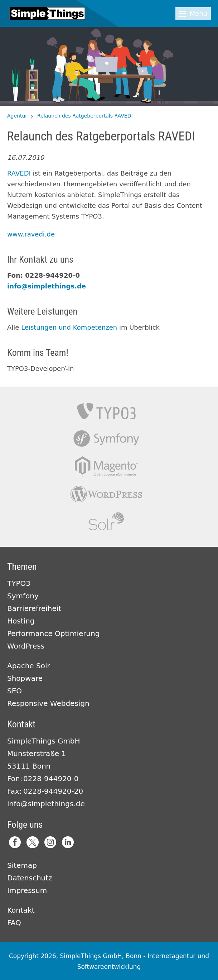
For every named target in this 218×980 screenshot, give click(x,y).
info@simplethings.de (47, 286)
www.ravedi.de (31, 234)
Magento (106, 466)
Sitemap (22, 865)
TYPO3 (106, 411)
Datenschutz (30, 878)
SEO (14, 691)
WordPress (26, 646)
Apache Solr (106, 522)
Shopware (25, 678)
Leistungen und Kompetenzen (69, 327)
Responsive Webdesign (48, 703)
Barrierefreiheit (34, 608)
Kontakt (21, 910)
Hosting (21, 621)
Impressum (27, 890)
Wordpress (106, 494)
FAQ (14, 923)
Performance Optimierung (54, 634)
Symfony (106, 439)
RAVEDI (19, 173)
